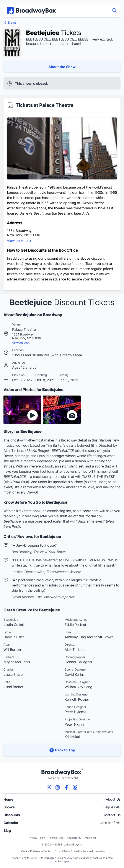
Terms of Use (56, 838)
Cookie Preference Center (36, 851)
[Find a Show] (114, 10)
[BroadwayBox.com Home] (31, 10)
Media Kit (90, 838)
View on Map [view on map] (19, 241)
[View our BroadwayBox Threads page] (75, 787)
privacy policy (72, 858)
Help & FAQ (112, 807)
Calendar (11, 823)
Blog (7, 831)
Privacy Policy (37, 838)
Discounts (12, 815)
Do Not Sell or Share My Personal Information (80, 851)
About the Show (62, 67)
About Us (113, 799)
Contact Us (112, 815)
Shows (12, 23)
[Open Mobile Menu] (106, 10)
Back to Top (62, 750)
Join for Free (110, 823)
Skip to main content (62, 0)
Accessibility (74, 838)
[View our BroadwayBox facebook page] (66, 787)
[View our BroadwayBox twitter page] (49, 787)
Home (8, 799)
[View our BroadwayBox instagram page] (58, 787)
